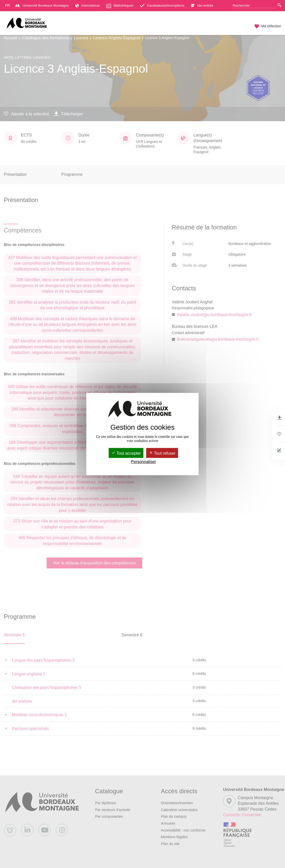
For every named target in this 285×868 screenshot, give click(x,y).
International (87, 5)
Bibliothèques (120, 6)
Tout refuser (162, 453)
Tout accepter (126, 453)
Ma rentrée (202, 5)
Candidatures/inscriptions (162, 5)
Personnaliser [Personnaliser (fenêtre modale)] (144, 462)
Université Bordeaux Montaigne (42, 5)
